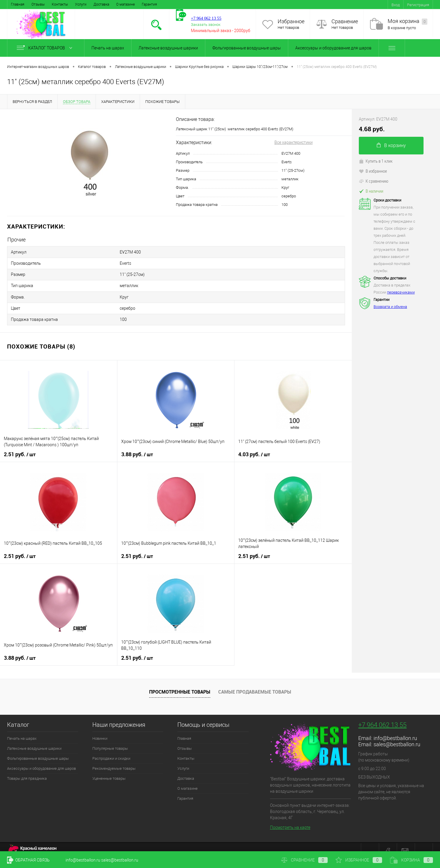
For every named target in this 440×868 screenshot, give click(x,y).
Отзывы (38, 4)
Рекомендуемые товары (114, 760)
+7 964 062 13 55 (382, 716)
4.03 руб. (254, 446)
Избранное (291, 21)
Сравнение (345, 21)
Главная (18, 4)
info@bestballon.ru (395, 729)
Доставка (101, 4)
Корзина (411, 860)
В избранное (373, 171)
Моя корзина (407, 21)
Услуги (81, 4)
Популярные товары (110, 740)
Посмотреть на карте (290, 819)
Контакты (60, 4)
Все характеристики (294, 142)
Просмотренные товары (180, 683)
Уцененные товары (109, 770)
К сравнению (374, 181)
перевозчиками (401, 292)
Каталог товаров (46, 48)
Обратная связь (28, 860)
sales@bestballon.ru (397, 735)
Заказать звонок (206, 25)
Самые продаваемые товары (255, 683)
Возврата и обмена (390, 307)
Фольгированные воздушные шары (247, 48)
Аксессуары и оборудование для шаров (333, 48)
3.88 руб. (137, 446)
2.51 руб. (20, 446)
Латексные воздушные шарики (168, 48)
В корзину (391, 145)
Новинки (100, 730)
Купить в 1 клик (376, 161)
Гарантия (149, 4)
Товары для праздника (27, 770)
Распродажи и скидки (111, 750)
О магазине (125, 4)
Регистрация (418, 5)
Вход (396, 5)
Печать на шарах (108, 48)
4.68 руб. (372, 129)
